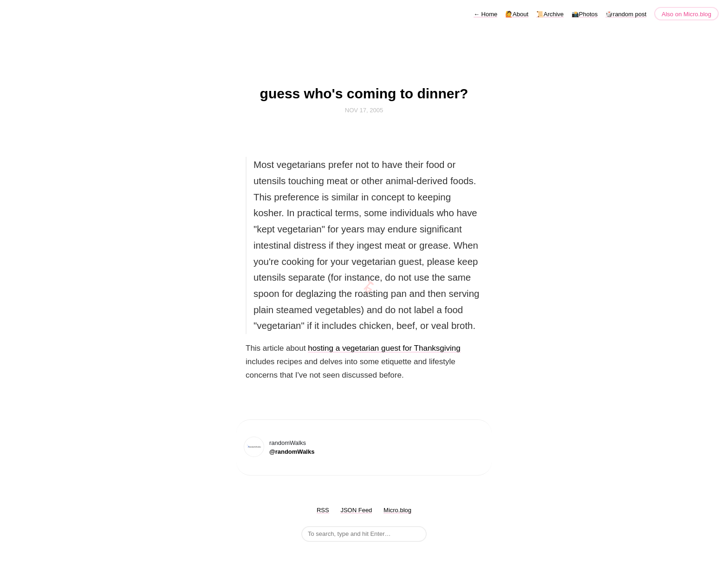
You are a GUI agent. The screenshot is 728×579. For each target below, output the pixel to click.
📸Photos (585, 14)
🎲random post (626, 14)
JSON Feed (356, 510)
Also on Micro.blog (686, 14)
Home (485, 14)
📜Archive (550, 14)
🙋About (517, 14)
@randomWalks (292, 452)
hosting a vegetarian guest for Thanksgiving (384, 348)
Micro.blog (397, 510)
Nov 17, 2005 (364, 110)
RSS (323, 510)
